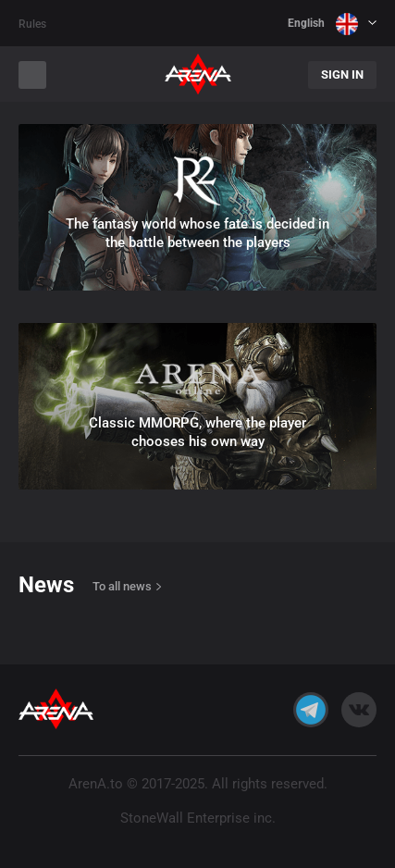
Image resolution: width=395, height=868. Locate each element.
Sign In (342, 74)
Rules (32, 24)
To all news (122, 586)
